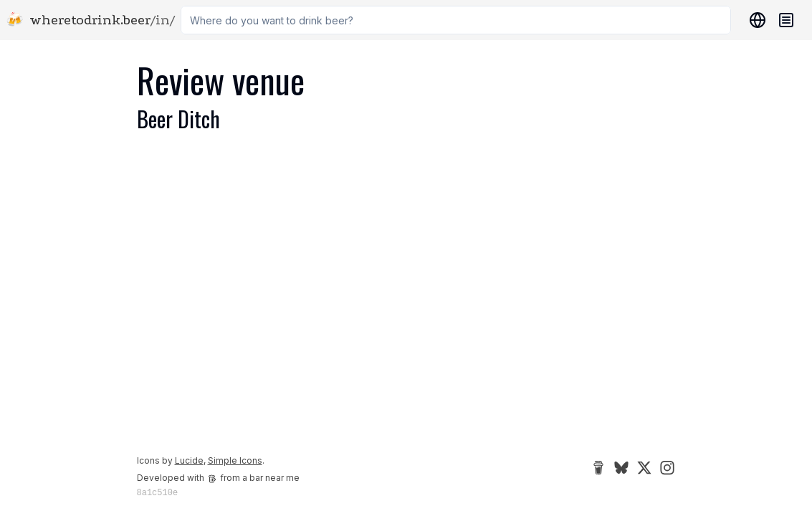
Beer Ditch (178, 119)
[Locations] (755, 20)
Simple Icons (235, 460)
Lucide (189, 460)
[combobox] (456, 20)
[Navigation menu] (786, 20)
